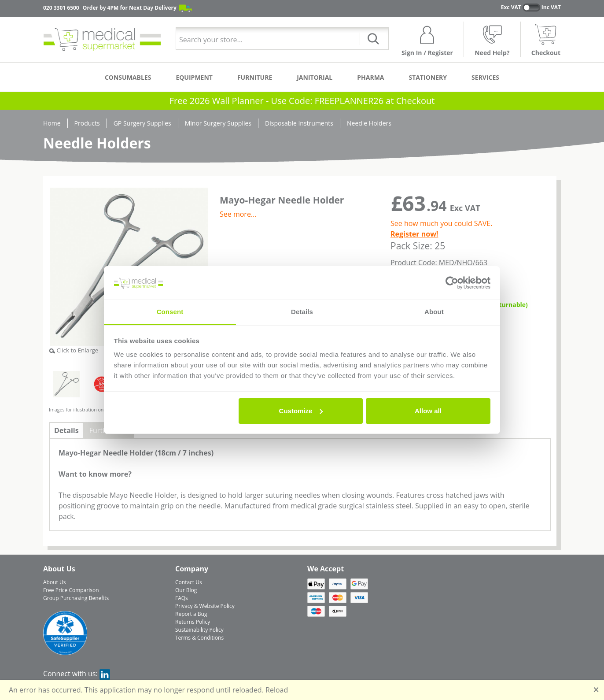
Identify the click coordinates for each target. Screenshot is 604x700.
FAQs (182, 598)
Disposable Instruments (299, 123)
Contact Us (189, 582)
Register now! (414, 234)
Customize (301, 411)
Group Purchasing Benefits (76, 598)
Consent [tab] (170, 312)
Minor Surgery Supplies (218, 123)
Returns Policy (193, 622)
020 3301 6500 (61, 8)
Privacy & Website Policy (205, 606)
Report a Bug (191, 614)
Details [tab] (302, 312)
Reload (277, 690)
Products (87, 123)
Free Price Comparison (71, 590)
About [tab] (434, 312)
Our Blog (186, 590)
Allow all (428, 411)
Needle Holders (369, 123)
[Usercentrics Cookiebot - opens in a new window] (452, 283)
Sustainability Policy (199, 630)
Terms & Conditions (199, 638)
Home (52, 123)
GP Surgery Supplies (142, 123)
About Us (54, 582)
